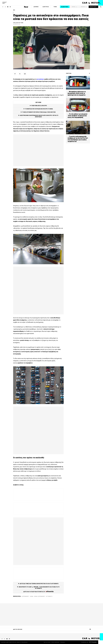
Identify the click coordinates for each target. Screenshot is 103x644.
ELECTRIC (65, 7)
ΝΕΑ (14, 10)
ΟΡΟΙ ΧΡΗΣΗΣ (55, 642)
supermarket (25, 596)
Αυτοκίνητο (49, 596)
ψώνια (32, 596)
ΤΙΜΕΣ (55, 7)
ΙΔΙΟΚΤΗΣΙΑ (46, 7)
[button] (5, 3)
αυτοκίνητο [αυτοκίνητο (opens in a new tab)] (41, 79)
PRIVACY (63, 642)
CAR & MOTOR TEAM (18, 23)
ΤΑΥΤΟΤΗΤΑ (47, 642)
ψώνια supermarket (40, 596)
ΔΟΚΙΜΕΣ (36, 7)
